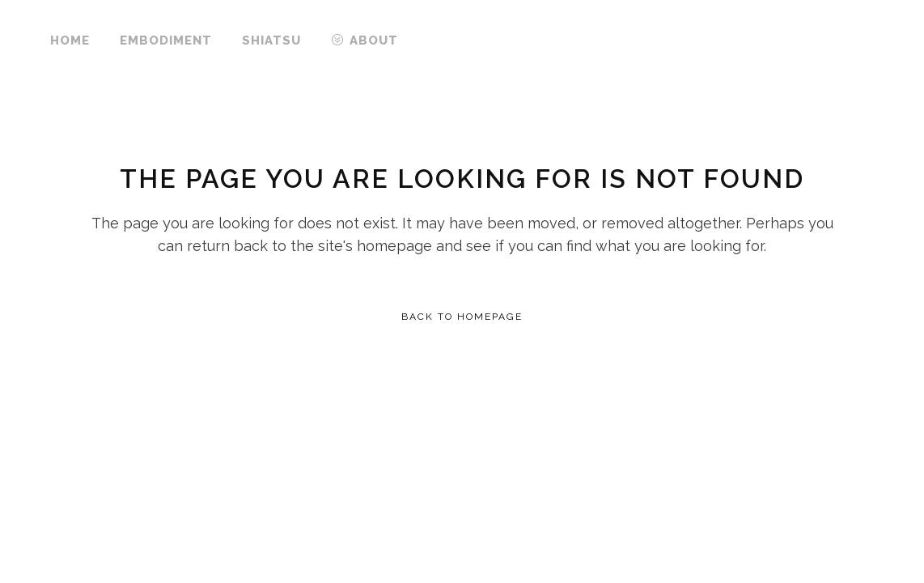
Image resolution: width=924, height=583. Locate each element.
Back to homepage (462, 317)
